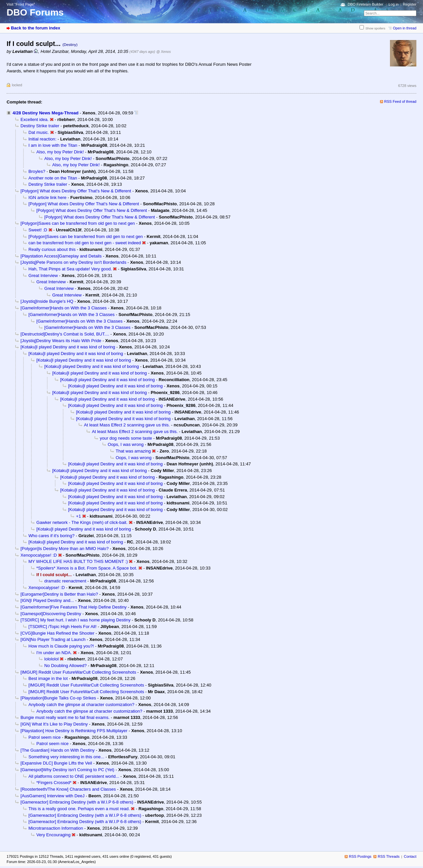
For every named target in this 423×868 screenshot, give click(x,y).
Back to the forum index (36, 28)
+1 (78, 516)
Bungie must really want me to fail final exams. (65, 717)
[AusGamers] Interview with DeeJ (53, 796)
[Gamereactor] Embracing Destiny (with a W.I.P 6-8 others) (77, 802)
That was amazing (133, 451)
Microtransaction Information (56, 828)
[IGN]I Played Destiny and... (47, 600)
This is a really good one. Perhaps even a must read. (79, 809)
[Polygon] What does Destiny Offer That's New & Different (76, 191)
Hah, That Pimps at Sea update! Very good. (70, 269)
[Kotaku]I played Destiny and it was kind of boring (68, 347)
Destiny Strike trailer (40, 126)
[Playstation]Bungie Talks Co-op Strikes (58, 698)
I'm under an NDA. (54, 653)
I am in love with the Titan (53, 145)
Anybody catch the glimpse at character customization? (81, 705)
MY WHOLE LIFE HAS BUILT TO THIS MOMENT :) (78, 561)
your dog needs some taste (126, 438)
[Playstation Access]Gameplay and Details (61, 256)
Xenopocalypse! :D (39, 555)
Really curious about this (52, 249)
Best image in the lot (48, 678)
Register (410, 4)
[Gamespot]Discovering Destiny (51, 614)
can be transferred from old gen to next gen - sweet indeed (85, 243)
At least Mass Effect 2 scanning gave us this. (127, 425)
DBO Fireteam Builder (365, 4)
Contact (410, 856)
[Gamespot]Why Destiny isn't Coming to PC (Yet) (67, 770)
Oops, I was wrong (126, 444)
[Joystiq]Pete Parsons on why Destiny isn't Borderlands (73, 262)
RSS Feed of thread (401, 101)
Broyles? (37, 171)
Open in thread (405, 28)
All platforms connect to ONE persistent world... (74, 776)
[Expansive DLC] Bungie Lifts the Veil (56, 763)
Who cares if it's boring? (51, 536)
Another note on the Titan (53, 178)
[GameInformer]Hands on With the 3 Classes (64, 308)
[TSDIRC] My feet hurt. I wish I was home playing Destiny (76, 620)
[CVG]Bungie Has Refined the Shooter (58, 633)
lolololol (52, 659)
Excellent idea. (35, 119)
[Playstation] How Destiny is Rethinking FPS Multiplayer (74, 731)
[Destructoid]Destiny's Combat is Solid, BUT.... (65, 334)
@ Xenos (164, 52)
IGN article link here (47, 197)
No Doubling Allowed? (65, 666)
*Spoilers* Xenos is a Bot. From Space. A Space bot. (87, 568)
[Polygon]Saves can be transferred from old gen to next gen (78, 223)
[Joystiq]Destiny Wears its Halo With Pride (61, 341)
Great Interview (43, 276)
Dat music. (39, 132)
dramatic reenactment (65, 581)
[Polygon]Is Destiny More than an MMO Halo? (65, 549)
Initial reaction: (42, 139)
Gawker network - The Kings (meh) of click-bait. (82, 522)
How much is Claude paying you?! (61, 646)
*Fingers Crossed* (54, 783)
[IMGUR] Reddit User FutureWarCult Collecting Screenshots (78, 672)
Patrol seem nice (45, 737)
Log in (394, 4)
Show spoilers (375, 28)
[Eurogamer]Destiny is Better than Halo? (59, 594)
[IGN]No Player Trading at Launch (53, 639)
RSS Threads (389, 856)
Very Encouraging (54, 835)
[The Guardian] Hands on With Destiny (58, 750)
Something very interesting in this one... (66, 757)
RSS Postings (360, 856)
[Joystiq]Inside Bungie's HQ (47, 301)
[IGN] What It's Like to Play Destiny (54, 724)
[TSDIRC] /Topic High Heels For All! (62, 627)
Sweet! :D (38, 230)
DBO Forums (35, 12)
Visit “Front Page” (21, 4)
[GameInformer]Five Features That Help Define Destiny (74, 607)
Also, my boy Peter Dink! (60, 152)
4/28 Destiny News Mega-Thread (46, 113)
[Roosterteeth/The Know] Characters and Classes (68, 789)
